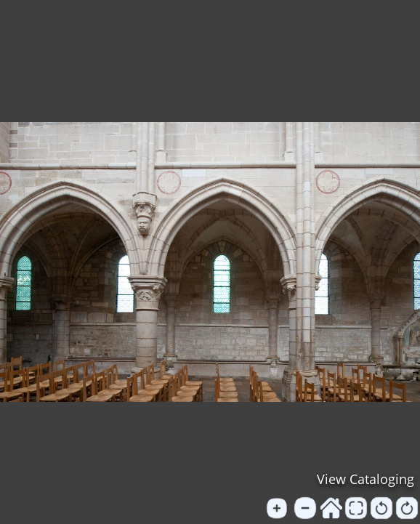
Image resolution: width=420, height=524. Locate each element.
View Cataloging (366, 479)
